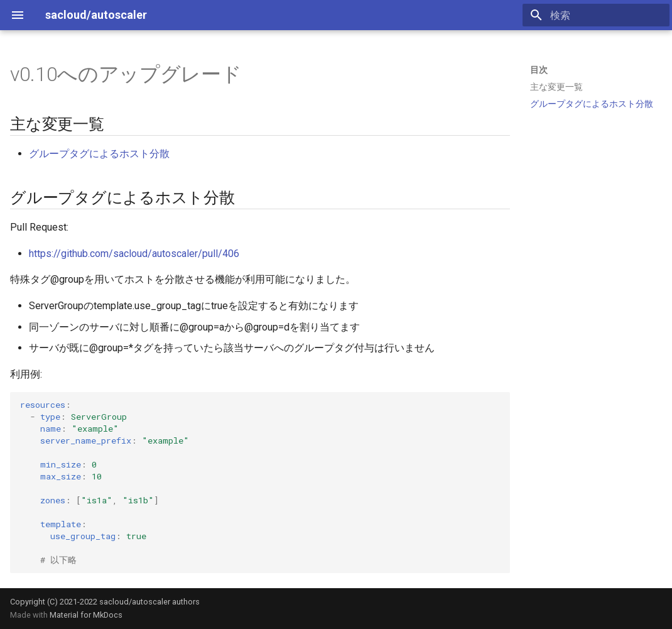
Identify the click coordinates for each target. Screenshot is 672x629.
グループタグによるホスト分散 (99, 154)
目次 (539, 70)
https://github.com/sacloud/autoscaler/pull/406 (134, 254)
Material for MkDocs (86, 615)
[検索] (596, 15)
